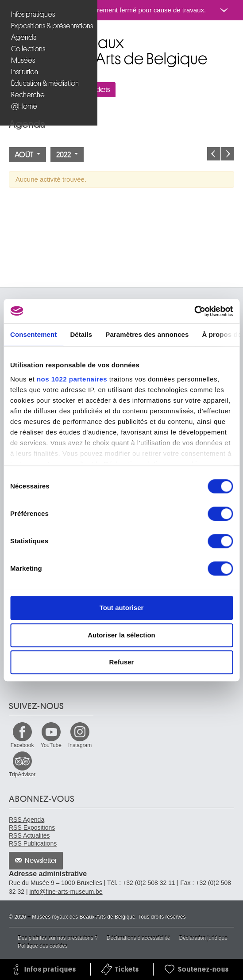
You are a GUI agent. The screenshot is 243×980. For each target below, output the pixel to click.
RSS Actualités (29, 835)
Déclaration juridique (203, 938)
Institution (25, 72)
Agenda (24, 37)
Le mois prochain (228, 154)
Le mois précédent (214, 154)
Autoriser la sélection (121, 635)
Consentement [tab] (33, 334)
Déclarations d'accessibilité (139, 938)
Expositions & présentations (50, 26)
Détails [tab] (81, 334)
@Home (24, 106)
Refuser (122, 662)
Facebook (22, 745)
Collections (28, 49)
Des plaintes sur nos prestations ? (58, 938)
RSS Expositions (32, 827)
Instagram (80, 745)
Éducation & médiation (45, 83)
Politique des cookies (43, 946)
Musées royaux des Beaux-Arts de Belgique (10, 39)
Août (27, 155)
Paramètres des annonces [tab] (147, 334)
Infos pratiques (33, 14)
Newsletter (41, 861)
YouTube (51, 745)
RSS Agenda (27, 820)
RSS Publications (33, 843)
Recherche (28, 95)
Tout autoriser (122, 608)
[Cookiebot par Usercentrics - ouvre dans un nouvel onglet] (194, 311)
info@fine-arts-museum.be (66, 892)
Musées (23, 60)
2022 (67, 155)
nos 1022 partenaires (72, 379)
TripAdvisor (22, 774)
